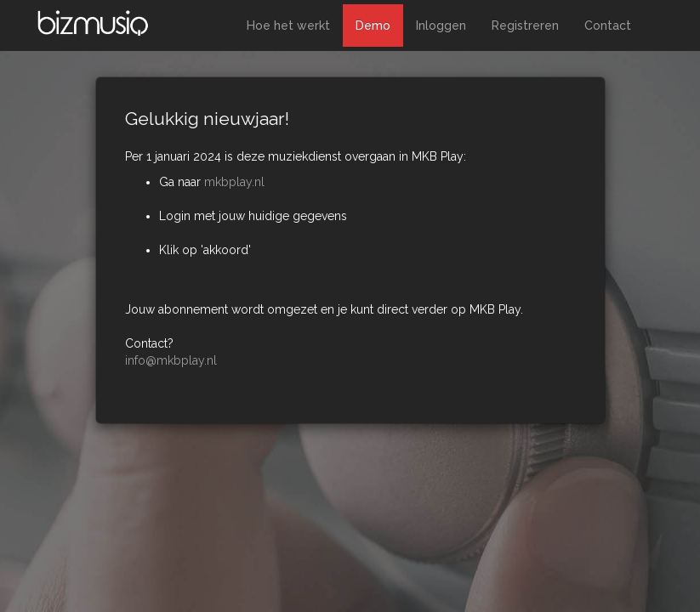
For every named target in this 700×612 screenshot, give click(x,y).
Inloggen (441, 25)
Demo (373, 25)
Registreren (525, 25)
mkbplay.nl (234, 182)
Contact (608, 25)
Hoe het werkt (288, 25)
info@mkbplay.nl (171, 360)
